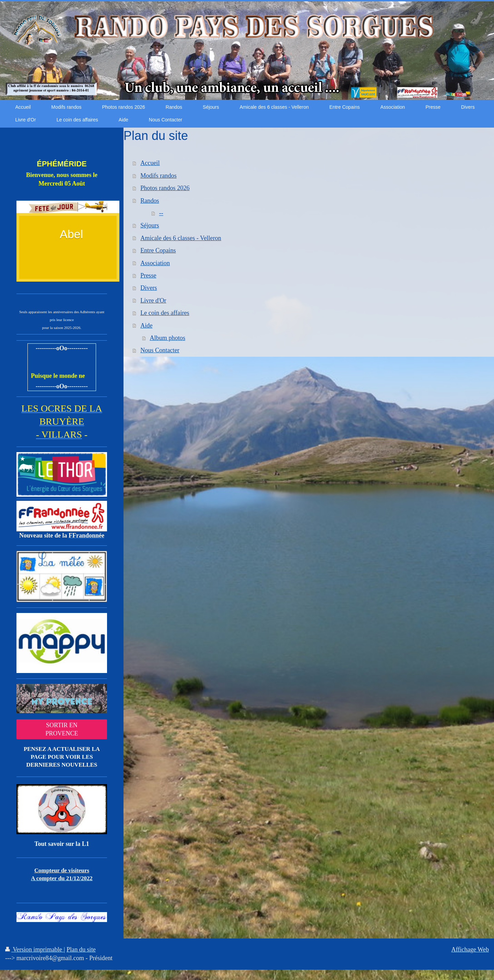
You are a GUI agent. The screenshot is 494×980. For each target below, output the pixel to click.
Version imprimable (34, 949)
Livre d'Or (153, 300)
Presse (148, 275)
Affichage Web (470, 949)
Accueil (150, 163)
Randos (150, 201)
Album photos (167, 338)
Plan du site (81, 949)
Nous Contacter (160, 350)
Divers (149, 288)
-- (161, 213)
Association (155, 263)
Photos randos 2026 (165, 188)
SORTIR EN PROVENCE (62, 729)
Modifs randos (158, 176)
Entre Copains (158, 250)
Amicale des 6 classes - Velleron (181, 238)
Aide (146, 326)
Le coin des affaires (165, 313)
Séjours (150, 225)
